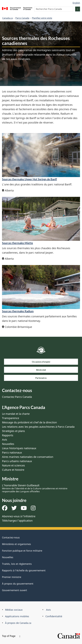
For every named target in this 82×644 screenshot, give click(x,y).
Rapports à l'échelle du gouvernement (24, 570)
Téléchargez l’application (17, 521)
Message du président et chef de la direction (29, 422)
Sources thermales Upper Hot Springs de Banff (29, 179)
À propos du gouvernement (18, 584)
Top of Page (11, 636)
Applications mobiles (17, 616)
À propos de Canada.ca (18, 623)
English (76, 3)
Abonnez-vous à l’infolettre (19, 516)
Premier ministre (12, 577)
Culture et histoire (13, 470)
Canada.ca (8, 18)
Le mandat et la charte (16, 414)
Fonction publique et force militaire (22, 551)
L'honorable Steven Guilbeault (35, 488)
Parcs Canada (22, 18)
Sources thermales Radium (18, 311)
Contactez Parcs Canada (17, 397)
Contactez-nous (11, 537)
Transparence (11, 418)
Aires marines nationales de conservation (28, 457)
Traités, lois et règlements (17, 564)
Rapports (8, 435)
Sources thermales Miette (17, 243)
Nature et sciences (13, 465)
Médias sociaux (14, 610)
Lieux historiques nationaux (19, 448)
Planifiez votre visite (42, 18)
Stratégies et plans (13, 431)
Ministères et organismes (16, 544)
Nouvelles (8, 444)
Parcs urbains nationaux (17, 461)
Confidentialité (54, 616)
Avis (5, 440)
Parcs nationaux (12, 452)
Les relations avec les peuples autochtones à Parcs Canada (38, 427)
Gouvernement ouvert (15, 590)
